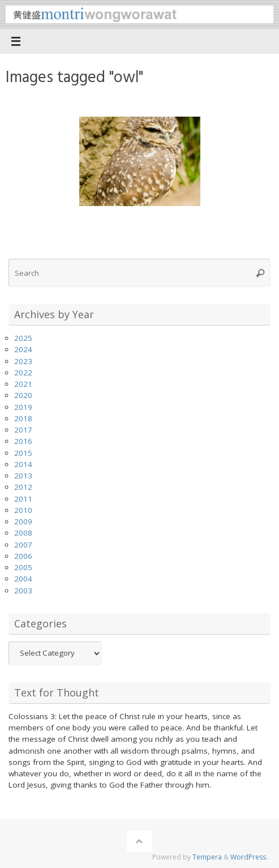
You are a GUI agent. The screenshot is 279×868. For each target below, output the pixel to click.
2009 (23, 521)
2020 (23, 395)
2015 (23, 453)
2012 (23, 487)
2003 (23, 591)
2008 (23, 533)
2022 (23, 373)
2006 (23, 556)
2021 (23, 384)
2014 (23, 464)
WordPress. (249, 857)
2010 (23, 510)
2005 (23, 567)
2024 (23, 349)
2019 (23, 407)
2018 (23, 418)
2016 (23, 441)
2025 (23, 338)
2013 (23, 476)
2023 (23, 361)
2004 (23, 579)
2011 (23, 499)
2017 (23, 430)
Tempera (207, 857)
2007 (23, 545)
